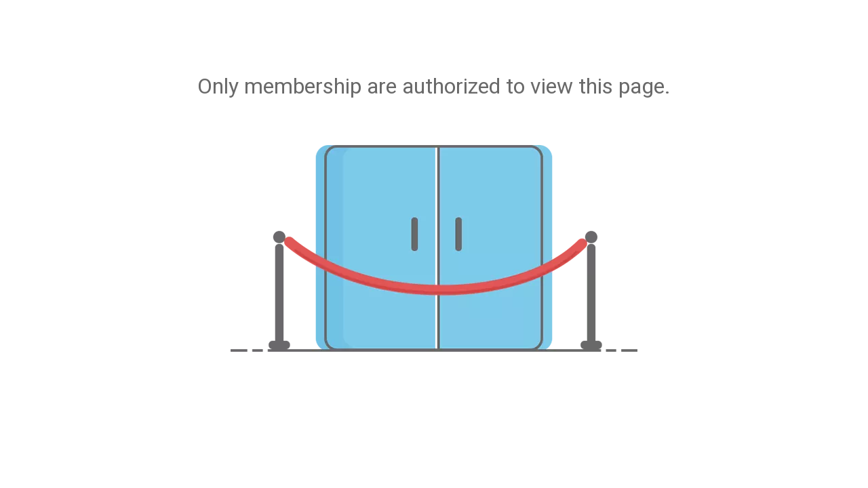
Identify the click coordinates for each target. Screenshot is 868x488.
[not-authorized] (434, 248)
